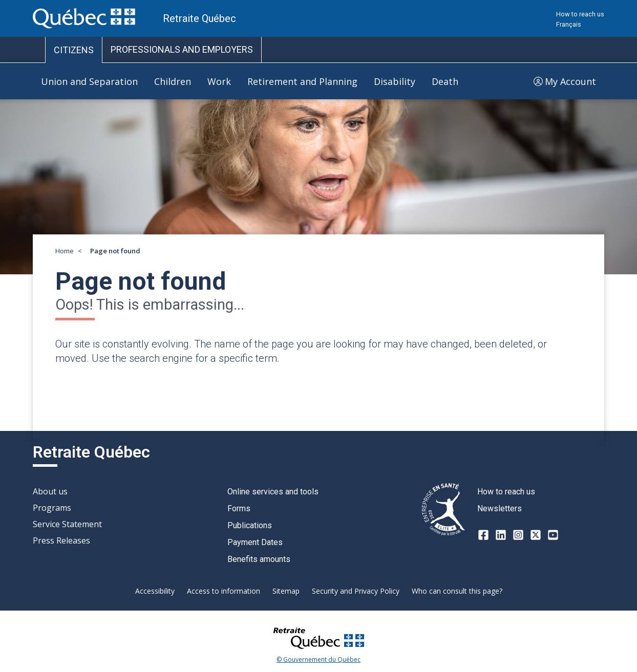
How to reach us (580, 14)
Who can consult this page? (457, 591)
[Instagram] (518, 535)
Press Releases (61, 540)
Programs (52, 508)
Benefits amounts (259, 559)
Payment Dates (255, 542)
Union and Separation (89, 81)
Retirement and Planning (302, 81)
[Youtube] (553, 535)
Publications (250, 525)
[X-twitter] (536, 535)
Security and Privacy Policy (356, 591)
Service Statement (67, 524)
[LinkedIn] (501, 535)
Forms (239, 508)
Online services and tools (273, 492)
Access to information (224, 591)
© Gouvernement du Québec (319, 660)
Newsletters (500, 508)
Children (173, 81)
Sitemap (286, 591)
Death (445, 81)
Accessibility (155, 591)
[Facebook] (483, 535)
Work (219, 81)
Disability (395, 81)
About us (50, 491)
